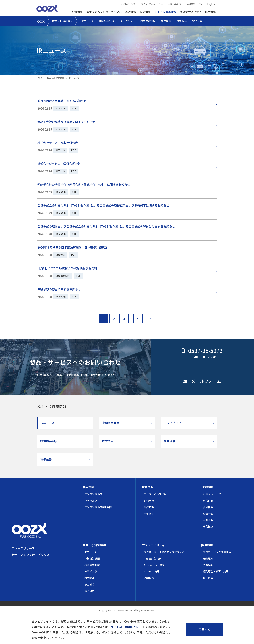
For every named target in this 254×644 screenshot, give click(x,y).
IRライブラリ (127, 21)
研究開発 (149, 501)
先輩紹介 (208, 565)
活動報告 (149, 578)
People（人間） (153, 559)
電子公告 (197, 21)
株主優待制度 (148, 21)
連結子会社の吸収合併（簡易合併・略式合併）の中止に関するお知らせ (84, 184)
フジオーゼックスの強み (217, 552)
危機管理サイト (194, 4)
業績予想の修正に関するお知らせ (59, 289)
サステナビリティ (191, 12)
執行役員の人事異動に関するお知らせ (62, 101)
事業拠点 (208, 526)
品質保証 (149, 514)
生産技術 (149, 507)
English (211, 4)
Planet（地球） (153, 571)
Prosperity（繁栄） (155, 565)
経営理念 (208, 501)
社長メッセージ (212, 494)
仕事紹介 (208, 559)
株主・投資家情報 (165, 12)
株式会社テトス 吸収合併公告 (58, 143)
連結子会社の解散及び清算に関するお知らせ (66, 122)
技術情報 (145, 12)
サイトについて (128, 4)
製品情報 (131, 12)
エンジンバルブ (93, 494)
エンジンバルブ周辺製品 (98, 507)
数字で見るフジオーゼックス (104, 12)
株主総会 (182, 21)
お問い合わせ (175, 4)
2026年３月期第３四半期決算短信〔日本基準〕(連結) (72, 247)
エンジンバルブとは (155, 494)
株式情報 (166, 21)
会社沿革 (208, 520)
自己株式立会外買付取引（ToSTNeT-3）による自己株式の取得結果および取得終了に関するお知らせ (103, 205)
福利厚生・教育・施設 (216, 571)
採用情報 (210, 12)
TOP (40, 78)
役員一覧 (208, 514)
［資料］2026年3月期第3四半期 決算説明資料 (67, 268)
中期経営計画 (107, 21)
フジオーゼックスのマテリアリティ (164, 552)
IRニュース (88, 21)
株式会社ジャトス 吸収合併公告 (59, 163)
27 (138, 319)
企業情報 (77, 12)
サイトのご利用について (127, 627)
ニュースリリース (23, 548)
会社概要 (208, 507)
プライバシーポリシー (152, 4)
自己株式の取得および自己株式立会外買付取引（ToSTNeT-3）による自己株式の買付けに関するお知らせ (106, 226)
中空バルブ (91, 501)
